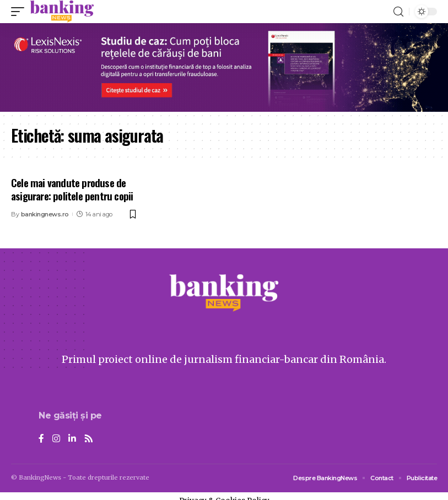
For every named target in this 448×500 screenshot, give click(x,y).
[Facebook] (41, 439)
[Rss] (89, 439)
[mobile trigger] (20, 12)
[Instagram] (56, 439)
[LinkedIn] (72, 439)
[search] (398, 12)
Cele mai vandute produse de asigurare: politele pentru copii (72, 189)
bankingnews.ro (45, 214)
